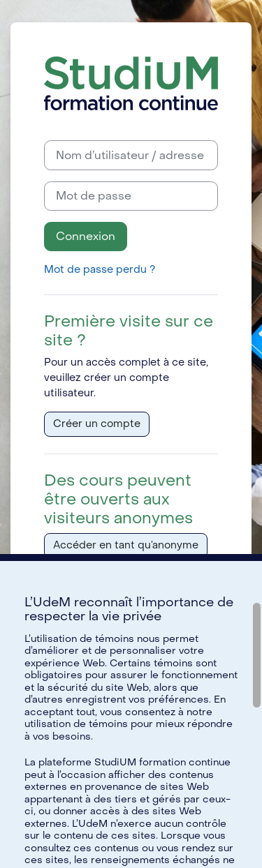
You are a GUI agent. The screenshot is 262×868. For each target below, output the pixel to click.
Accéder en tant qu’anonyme (126, 545)
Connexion (86, 236)
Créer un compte (97, 424)
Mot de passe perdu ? (100, 270)
